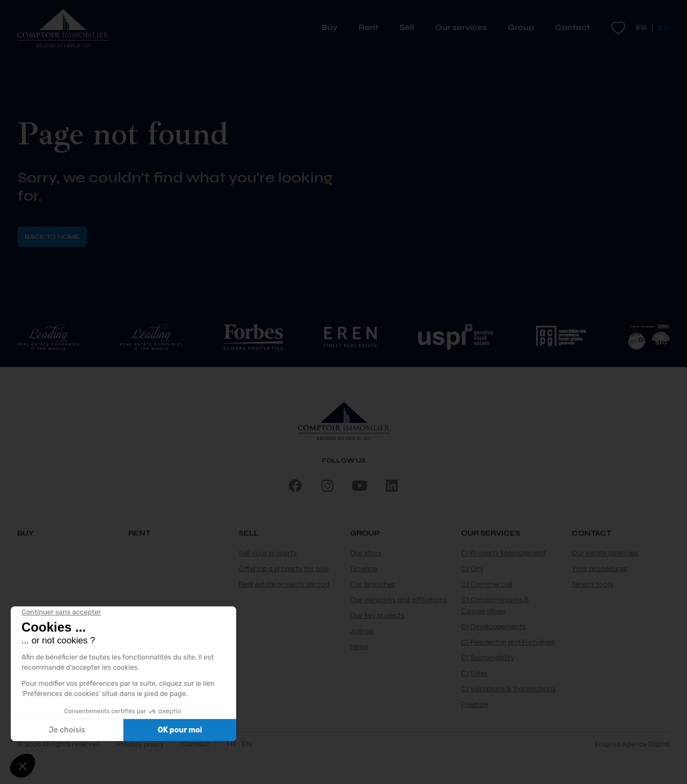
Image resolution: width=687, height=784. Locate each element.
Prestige (474, 704)
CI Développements (493, 627)
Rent (372, 28)
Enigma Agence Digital (632, 744)
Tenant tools (592, 584)
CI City (472, 569)
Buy (334, 28)
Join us (362, 631)
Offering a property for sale (284, 569)
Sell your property (268, 553)
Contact (572, 28)
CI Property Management (503, 553)
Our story (366, 553)
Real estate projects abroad (284, 584)
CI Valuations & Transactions (508, 689)
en (247, 744)
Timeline (364, 569)
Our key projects (377, 615)
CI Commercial (487, 584)
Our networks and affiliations (399, 600)
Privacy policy (140, 744)
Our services (465, 28)
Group (525, 28)
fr (642, 28)
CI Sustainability (488, 658)
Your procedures (599, 569)
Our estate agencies (605, 553)
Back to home (52, 237)
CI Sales (474, 673)
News (359, 646)
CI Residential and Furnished (508, 642)
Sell (411, 28)
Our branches (372, 584)
